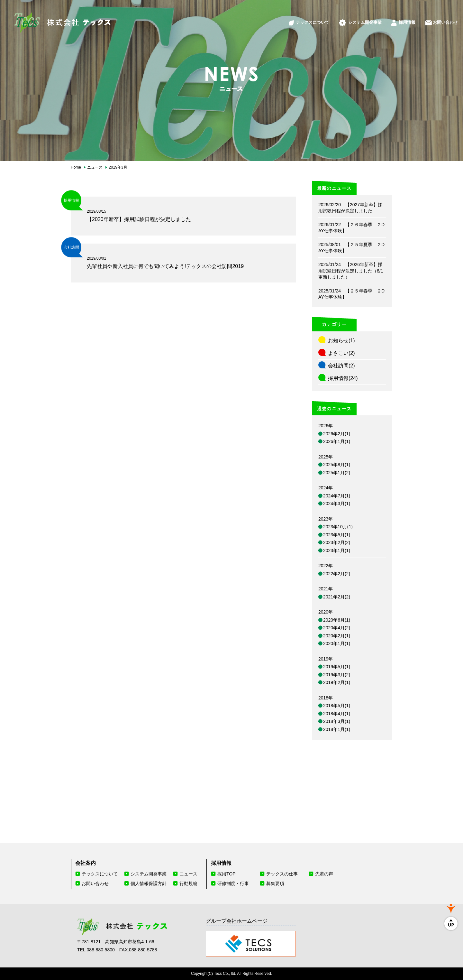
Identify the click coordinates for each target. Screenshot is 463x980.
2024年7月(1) (337, 496)
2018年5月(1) (337, 706)
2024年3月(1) (337, 504)
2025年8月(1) (337, 465)
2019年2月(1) (337, 682)
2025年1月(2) (337, 473)
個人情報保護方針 (149, 883)
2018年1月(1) (337, 729)
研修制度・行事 (233, 883)
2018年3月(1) (337, 721)
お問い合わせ (438, 18)
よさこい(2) (341, 353)
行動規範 (188, 883)
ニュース (188, 874)
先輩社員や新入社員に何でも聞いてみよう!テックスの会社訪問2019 (165, 266)
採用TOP (227, 874)
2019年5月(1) (337, 667)
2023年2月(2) (337, 542)
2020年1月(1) (337, 643)
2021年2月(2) (337, 597)
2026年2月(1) (337, 434)
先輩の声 (324, 874)
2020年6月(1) (337, 620)
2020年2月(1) (337, 636)
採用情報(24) (343, 378)
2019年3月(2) (337, 675)
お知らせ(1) (341, 341)
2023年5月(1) (337, 535)
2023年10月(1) (338, 527)
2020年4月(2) (337, 628)
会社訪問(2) (341, 366)
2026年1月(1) (337, 441)
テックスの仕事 (282, 874)
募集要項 (275, 883)
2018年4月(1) (337, 714)
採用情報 (395, 18)
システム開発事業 (347, 18)
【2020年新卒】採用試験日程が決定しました (139, 219)
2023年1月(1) (337, 550)
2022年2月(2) (337, 574)
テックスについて (287, 18)
